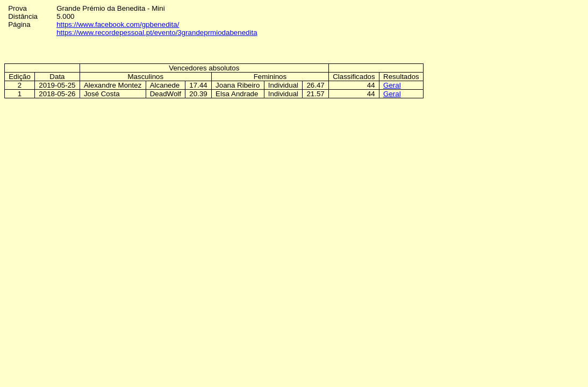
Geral (392, 85)
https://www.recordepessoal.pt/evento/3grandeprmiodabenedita (157, 33)
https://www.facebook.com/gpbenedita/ (118, 24)
